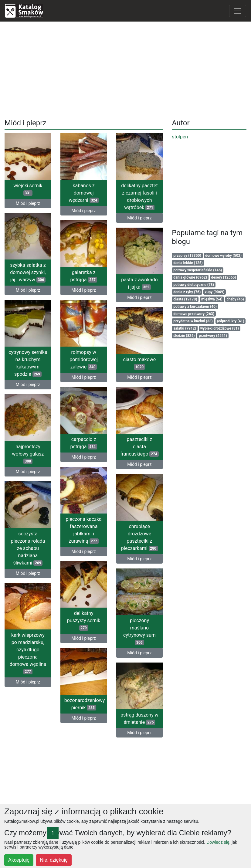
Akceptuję (19, 860)
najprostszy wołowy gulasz (50, 453)
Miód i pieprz (28, 203)
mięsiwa (212, 299)
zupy (215, 292)
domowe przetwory (194, 314)
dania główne (190, 277)
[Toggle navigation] (238, 11)
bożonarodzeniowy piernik (73, 702)
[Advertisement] (126, 69)
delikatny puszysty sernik (73, 620)
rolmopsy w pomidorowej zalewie (73, 359)
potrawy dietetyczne (194, 285)
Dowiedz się (218, 842)
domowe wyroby (223, 256)
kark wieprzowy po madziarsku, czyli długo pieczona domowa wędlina (39, 652)
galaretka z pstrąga (84, 275)
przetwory (213, 336)
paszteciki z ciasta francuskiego (128, 447)
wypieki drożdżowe (219, 328)
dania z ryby (187, 292)
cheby (235, 299)
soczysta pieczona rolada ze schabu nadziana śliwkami (39, 548)
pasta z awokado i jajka (139, 284)
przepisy (187, 256)
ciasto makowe (139, 364)
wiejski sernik (28, 189)
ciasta (185, 299)
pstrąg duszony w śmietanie (139, 718)
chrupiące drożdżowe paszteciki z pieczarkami (139, 537)
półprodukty (230, 321)
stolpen (180, 137)
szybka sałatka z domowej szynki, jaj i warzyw (28, 272)
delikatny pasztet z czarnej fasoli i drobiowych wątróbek (139, 197)
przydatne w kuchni (193, 321)
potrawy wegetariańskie (198, 270)
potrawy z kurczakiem (195, 307)
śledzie (184, 336)
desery (223, 277)
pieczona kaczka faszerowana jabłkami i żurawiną (73, 528)
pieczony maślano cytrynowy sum (139, 632)
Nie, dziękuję (54, 860)
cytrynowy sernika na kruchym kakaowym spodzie (39, 362)
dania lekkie (188, 263)
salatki (185, 328)
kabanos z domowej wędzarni (84, 193)
